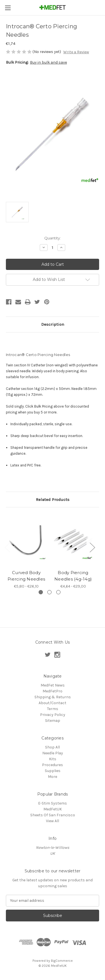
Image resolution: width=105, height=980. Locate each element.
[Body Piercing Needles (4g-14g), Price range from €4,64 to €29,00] (73, 540)
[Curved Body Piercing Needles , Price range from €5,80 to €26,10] (26, 540)
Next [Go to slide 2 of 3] (92, 547)
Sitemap (53, 721)
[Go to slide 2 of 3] (49, 592)
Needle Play (53, 753)
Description (53, 324)
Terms (53, 709)
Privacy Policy (53, 715)
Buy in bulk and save (48, 62)
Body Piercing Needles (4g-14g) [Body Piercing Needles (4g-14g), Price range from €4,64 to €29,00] (73, 576)
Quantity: (53, 238)
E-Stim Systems (53, 803)
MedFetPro (53, 691)
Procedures (53, 765)
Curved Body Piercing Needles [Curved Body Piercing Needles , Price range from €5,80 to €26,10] (26, 576)
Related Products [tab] (53, 500)
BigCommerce (62, 961)
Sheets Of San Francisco (53, 815)
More (53, 777)
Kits (53, 759)
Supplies (53, 771)
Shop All (53, 747)
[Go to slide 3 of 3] (58, 592)
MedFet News (53, 685)
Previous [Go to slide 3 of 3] (7, 547)
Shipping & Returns (53, 697)
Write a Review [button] (76, 52)
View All (53, 821)
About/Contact (53, 703)
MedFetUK (53, 809)
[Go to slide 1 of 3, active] (41, 592)
